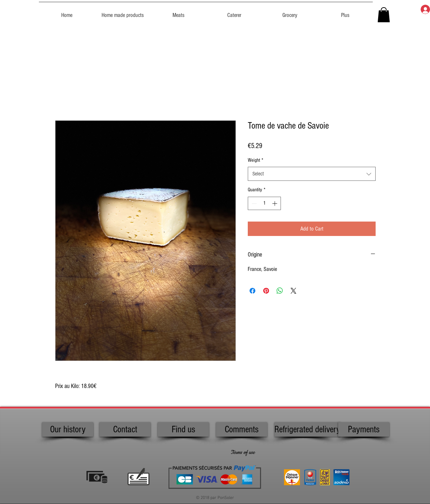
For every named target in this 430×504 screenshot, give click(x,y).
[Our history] (68, 429)
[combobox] (312, 174)
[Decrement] (253, 203)
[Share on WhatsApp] (280, 291)
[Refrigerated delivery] (307, 429)
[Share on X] (294, 291)
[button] (384, 15)
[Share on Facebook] (252, 291)
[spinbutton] (264, 203)
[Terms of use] (243, 452)
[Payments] (364, 429)
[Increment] (275, 203)
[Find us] (183, 429)
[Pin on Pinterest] (266, 291)
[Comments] (242, 429)
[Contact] (125, 429)
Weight (256, 160)
